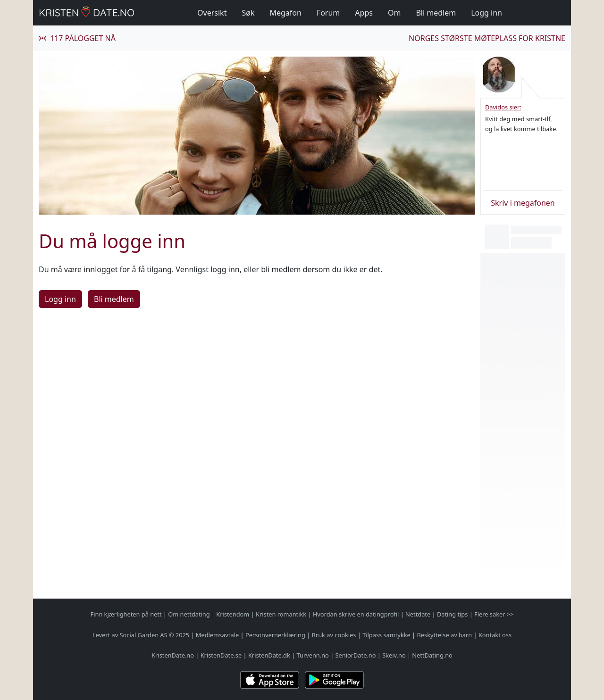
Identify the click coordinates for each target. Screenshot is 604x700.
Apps (364, 13)
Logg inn (487, 13)
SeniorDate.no (356, 655)
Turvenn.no (313, 655)
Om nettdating (189, 614)
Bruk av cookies (334, 635)
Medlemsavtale (217, 635)
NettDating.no (432, 655)
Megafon (285, 13)
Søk (248, 13)
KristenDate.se (221, 655)
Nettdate (418, 614)
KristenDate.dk (269, 655)
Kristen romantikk (281, 614)
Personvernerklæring (275, 635)
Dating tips (452, 614)
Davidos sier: (503, 107)
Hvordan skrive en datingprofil (356, 614)
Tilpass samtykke (386, 635)
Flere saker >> (494, 614)
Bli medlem (436, 13)
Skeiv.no (394, 655)
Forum (328, 13)
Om (394, 13)
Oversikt (212, 13)
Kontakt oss (495, 635)
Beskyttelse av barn (445, 635)
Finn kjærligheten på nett (126, 614)
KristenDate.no (173, 655)
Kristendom (233, 614)
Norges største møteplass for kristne (487, 38)
